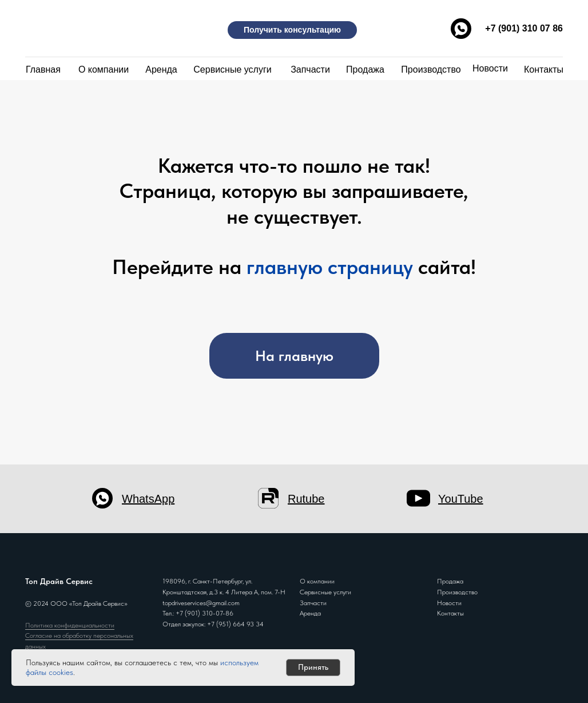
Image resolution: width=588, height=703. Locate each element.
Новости (490, 68)
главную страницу (330, 267)
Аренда (161, 69)
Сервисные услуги (232, 69)
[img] (83, 27)
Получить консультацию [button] (292, 30)
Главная (43, 69)
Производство (431, 69)
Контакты (544, 69)
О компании (104, 69)
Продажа (365, 69)
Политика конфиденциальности (70, 625)
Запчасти (310, 69)
